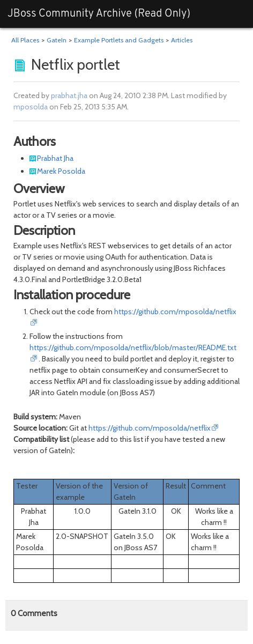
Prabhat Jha (55, 158)
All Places (25, 40)
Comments (34, 613)
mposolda (31, 107)
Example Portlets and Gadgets (119, 40)
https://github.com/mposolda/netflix (150, 428)
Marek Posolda (61, 171)
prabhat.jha (69, 95)
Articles (182, 40)
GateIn (57, 40)
